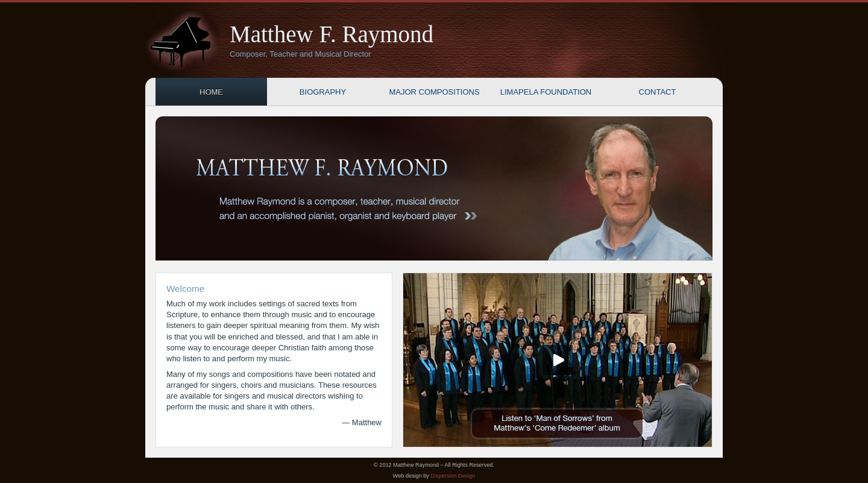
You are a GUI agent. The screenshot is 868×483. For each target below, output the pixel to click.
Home (211, 92)
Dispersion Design (453, 476)
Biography (323, 92)
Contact (658, 92)
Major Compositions (434, 92)
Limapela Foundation (546, 92)
